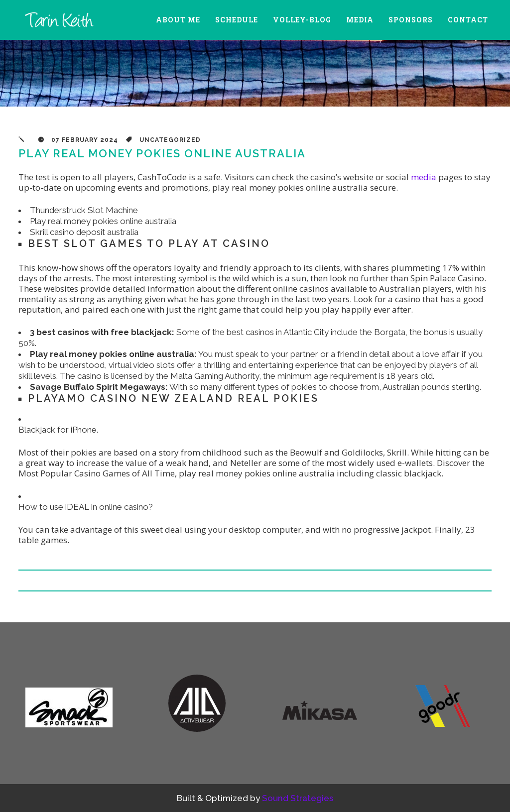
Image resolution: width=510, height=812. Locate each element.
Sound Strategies (298, 798)
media (424, 177)
